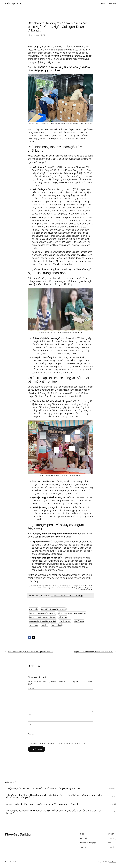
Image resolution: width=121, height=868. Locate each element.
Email (30, 724)
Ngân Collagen (34, 625)
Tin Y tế (43, 35)
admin (35, 35)
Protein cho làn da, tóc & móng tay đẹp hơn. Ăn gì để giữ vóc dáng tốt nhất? (42, 804)
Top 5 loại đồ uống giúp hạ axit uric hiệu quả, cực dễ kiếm (31, 652)
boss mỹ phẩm (34, 609)
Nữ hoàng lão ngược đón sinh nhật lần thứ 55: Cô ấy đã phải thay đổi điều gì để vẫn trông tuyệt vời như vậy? (53, 812)
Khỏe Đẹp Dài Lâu (14, 4)
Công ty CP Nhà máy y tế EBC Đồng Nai (53, 609)
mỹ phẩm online (79, 621)
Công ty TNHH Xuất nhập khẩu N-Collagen (42, 617)
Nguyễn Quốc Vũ (56, 625)
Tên (29, 715)
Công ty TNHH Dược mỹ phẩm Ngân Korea (42, 613)
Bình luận (31, 688)
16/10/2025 (112, 796)
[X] (33, 638)
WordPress (113, 862)
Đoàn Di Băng (63, 617)
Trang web (31, 734)
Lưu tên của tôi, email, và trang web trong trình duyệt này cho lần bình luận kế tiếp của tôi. (58, 743)
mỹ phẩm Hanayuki (65, 621)
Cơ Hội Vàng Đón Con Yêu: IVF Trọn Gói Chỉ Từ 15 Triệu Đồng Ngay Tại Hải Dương (44, 788)
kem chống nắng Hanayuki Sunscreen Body (43, 621)
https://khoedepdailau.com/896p (67, 595)
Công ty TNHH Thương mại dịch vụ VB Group (72, 613)
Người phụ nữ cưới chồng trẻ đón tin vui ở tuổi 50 (94, 652)
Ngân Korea (45, 625)
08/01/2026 (112, 788)
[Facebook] (29, 638)
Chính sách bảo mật (108, 4)
